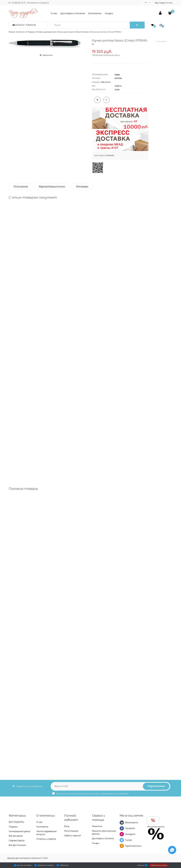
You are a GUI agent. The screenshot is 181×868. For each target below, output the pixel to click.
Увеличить (47, 55)
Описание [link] (21, 187)
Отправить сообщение (38, 3)
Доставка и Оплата (73, 13)
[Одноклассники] (122, 846)
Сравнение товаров (46, 865)
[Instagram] (122, 834)
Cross (117, 75)
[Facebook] (122, 828)
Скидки (109, 13)
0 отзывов (161, 41)
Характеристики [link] (52, 187)
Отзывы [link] (82, 187)
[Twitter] (122, 840)
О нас (54, 13)
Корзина (141, 865)
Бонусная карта (156, 827)
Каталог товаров (25, 25)
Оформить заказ (159, 865)
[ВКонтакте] (122, 823)
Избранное (64, 865)
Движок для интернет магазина (24, 858)
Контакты (95, 13)
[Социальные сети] (172, 850)
